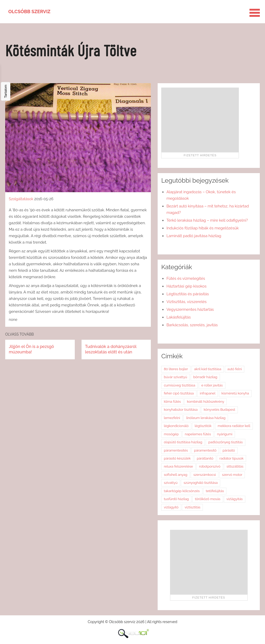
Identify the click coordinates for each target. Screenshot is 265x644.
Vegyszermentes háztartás (190, 309)
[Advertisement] (200, 120)
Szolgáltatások (21, 199)
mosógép (171, 434)
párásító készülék (177, 458)
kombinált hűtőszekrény (205, 402)
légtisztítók (203, 426)
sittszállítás (235, 466)
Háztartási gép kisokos (186, 286)
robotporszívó (210, 466)
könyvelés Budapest (219, 410)
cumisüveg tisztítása (179, 385)
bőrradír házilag (205, 377)
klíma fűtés (172, 402)
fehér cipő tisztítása (179, 393)
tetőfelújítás (215, 491)
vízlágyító (171, 507)
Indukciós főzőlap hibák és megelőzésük (203, 228)
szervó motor (232, 475)
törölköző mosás (208, 499)
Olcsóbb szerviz (29, 11)
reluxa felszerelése (178, 466)
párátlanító (205, 458)
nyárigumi (225, 434)
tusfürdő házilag (176, 499)
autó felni (235, 369)
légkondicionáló (176, 426)
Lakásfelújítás (179, 317)
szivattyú (171, 483)
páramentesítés (176, 450)
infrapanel (208, 393)
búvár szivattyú (175, 377)
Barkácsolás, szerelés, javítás (192, 325)
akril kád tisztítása (208, 369)
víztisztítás (192, 507)
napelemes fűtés (198, 434)
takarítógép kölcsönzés (182, 491)
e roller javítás (212, 385)
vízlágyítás (234, 499)
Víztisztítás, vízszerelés (186, 302)
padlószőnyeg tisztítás (226, 442)
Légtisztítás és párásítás (188, 294)
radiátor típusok (231, 458)
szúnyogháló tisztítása (201, 483)
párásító (229, 450)
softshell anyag (176, 475)
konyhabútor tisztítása (181, 410)
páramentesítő (205, 450)
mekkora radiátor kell (234, 426)
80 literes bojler (176, 369)
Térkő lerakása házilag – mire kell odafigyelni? (207, 220)
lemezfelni (172, 418)
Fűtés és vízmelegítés (186, 278)
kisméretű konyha (235, 393)
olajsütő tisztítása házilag (183, 442)
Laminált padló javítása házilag (194, 236)
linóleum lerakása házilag (206, 418)
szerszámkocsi (205, 475)
